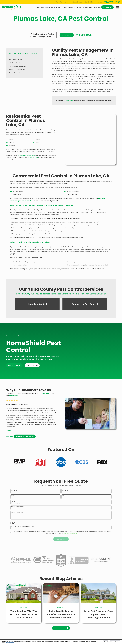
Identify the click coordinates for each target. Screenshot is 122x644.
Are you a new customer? (18, 503)
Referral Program (77, 2)
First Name (14, 486)
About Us (59, 2)
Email (64, 492)
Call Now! (107, 7)
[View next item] (11, 433)
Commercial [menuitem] (49, 7)
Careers (67, 2)
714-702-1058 (112, 2)
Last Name (65, 486)
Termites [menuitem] (64, 7)
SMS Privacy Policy (68, 530)
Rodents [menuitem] (57, 7)
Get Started (67, 35)
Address (13, 497)
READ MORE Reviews (25, 433)
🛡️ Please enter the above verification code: (23, 523)
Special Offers (90, 2)
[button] (32, 362)
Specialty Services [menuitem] (82, 7)
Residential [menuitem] (40, 7)
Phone (13, 492)
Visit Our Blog (61, 624)
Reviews (99, 2)
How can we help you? (17, 508)
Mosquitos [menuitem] (72, 7)
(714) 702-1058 (33, 157)
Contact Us (14, 362)
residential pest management (27, 155)
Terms (76, 530)
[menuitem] (25, 59)
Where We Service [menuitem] (95, 7)
